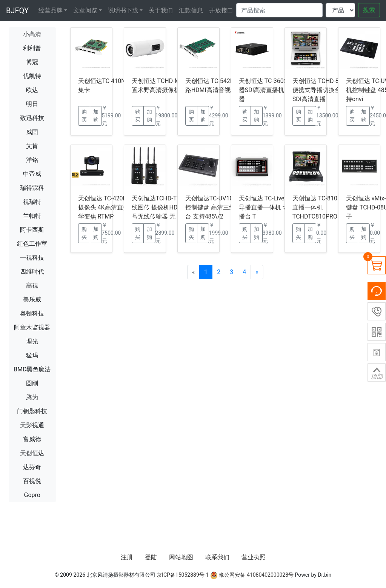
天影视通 (32, 425)
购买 (84, 116)
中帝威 (32, 174)
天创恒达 (32, 453)
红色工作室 (32, 244)
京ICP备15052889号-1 (183, 575)
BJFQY (17, 11)
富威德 (32, 439)
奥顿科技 (32, 313)
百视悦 (32, 481)
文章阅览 (85, 10)
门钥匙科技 (32, 411)
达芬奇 (32, 467)
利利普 (32, 48)
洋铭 (32, 160)
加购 (96, 116)
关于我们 (161, 10)
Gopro (32, 495)
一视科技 (32, 258)
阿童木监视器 (32, 327)
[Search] (279, 10)
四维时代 (32, 272)
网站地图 (181, 557)
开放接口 (221, 10)
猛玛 (32, 355)
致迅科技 (32, 118)
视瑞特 (32, 202)
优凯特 (32, 76)
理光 (32, 341)
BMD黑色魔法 (32, 369)
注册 (127, 557)
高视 (32, 286)
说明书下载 (123, 10)
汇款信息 (191, 10)
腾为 (32, 397)
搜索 (369, 10)
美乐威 (32, 299)
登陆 (151, 557)
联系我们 (217, 557)
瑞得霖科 (32, 188)
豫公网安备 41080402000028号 (252, 575)
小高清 (32, 34)
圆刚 (32, 383)
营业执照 (254, 557)
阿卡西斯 (32, 230)
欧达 (32, 90)
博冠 (32, 62)
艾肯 (32, 146)
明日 (32, 104)
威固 (32, 132)
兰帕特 (32, 216)
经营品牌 (51, 10)
